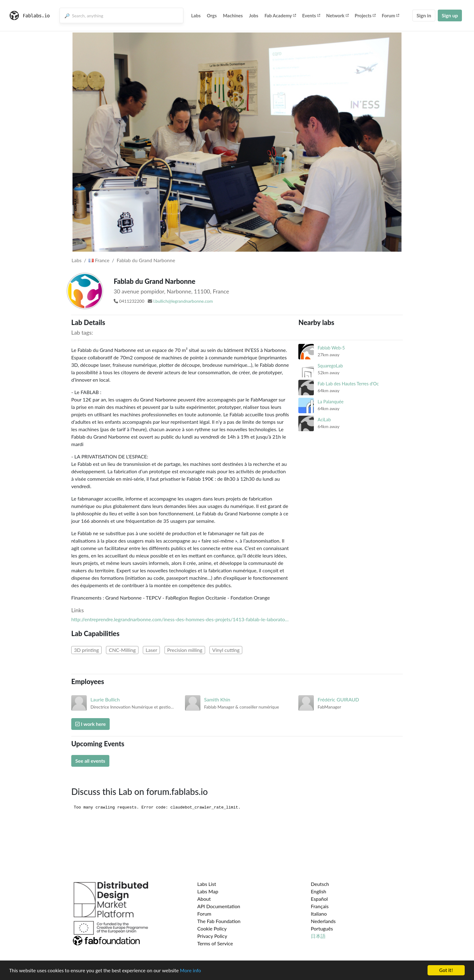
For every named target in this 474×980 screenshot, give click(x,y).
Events (311, 15)
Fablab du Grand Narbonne (146, 260)
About (204, 899)
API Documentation (219, 906)
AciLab (324, 420)
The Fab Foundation (219, 921)
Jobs (254, 15)
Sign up (450, 15)
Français (320, 906)
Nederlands (323, 921)
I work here (90, 724)
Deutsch (320, 884)
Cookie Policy (212, 928)
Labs (196, 15)
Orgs (212, 15)
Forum (390, 15)
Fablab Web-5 (331, 348)
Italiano (319, 914)
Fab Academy (280, 15)
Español (319, 899)
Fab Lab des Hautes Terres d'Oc (348, 384)
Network (337, 15)
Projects (365, 15)
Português (322, 928)
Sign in (424, 15)
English (318, 891)
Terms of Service (215, 943)
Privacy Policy (212, 936)
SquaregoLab (330, 366)
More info (191, 971)
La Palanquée (331, 402)
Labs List (207, 884)
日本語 (318, 936)
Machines (233, 15)
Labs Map (208, 891)
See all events (90, 761)
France (99, 260)
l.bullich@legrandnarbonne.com (183, 301)
